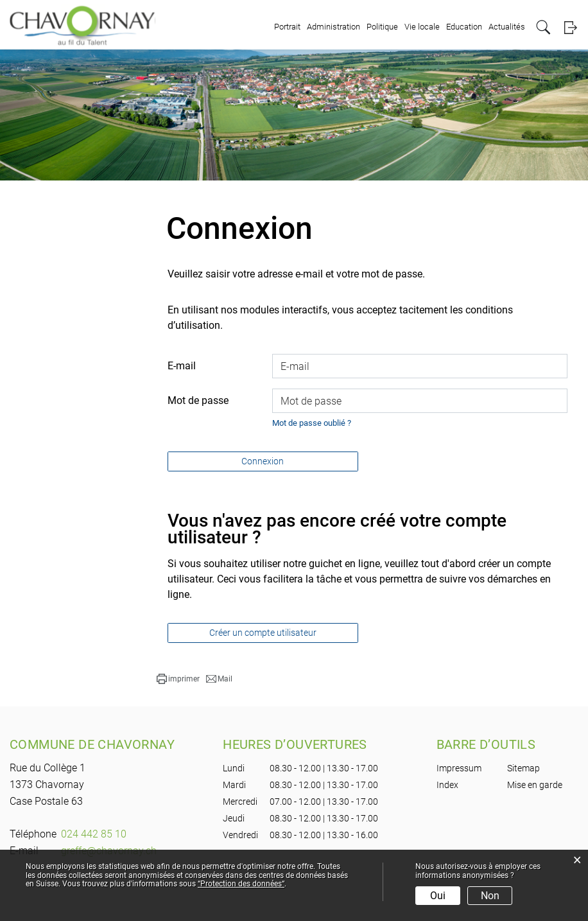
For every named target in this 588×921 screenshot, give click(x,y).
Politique (382, 27)
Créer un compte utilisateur (263, 633)
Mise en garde (535, 785)
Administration (333, 27)
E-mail (182, 366)
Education (464, 27)
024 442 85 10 (94, 834)
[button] (178, 679)
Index (447, 785)
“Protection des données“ (241, 884)
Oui (438, 896)
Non (490, 896)
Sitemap (523, 768)
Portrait (287, 27)
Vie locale (422, 27)
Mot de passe (198, 400)
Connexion (263, 461)
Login (570, 27)
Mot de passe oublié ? (312, 423)
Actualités (507, 27)
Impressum (459, 768)
